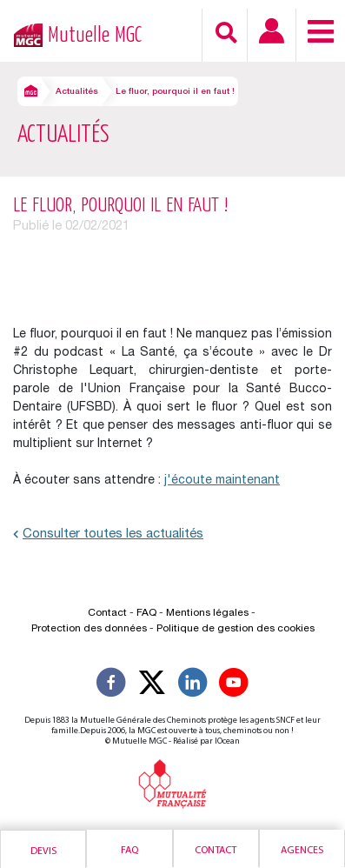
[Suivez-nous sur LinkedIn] (193, 685)
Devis (43, 851)
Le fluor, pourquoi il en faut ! (175, 92)
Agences (302, 851)
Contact (216, 851)
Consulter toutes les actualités (108, 534)
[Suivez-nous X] (152, 685)
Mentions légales (207, 613)
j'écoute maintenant (222, 481)
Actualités (77, 92)
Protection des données (89, 629)
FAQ (146, 613)
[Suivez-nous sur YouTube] (234, 685)
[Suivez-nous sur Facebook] (111, 685)
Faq (129, 851)
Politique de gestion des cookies (236, 629)
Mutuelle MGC (95, 35)
